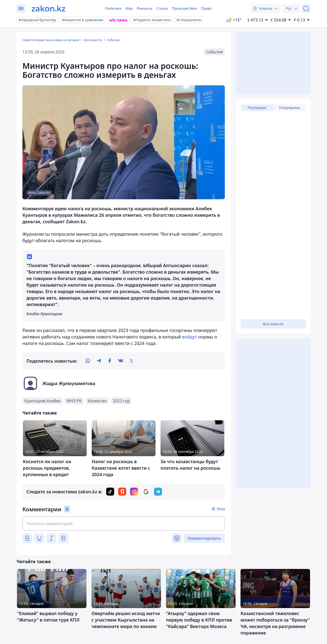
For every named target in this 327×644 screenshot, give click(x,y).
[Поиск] (306, 8)
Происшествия (184, 8)
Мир (129, 8)
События (113, 40)
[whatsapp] (88, 361)
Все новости (93, 40)
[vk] (121, 361)
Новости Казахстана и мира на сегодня (51, 40)
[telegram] (99, 361)
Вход (221, 509)
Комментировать (204, 538)
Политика (113, 8)
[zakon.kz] (48, 8)
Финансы (145, 8)
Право (206, 8)
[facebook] (110, 361)
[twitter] (132, 361)
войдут (189, 337)
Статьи (162, 8)
